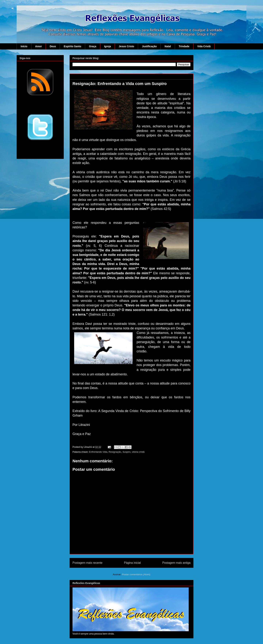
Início (24, 46)
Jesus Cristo (126, 46)
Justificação (149, 46)
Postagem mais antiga (176, 563)
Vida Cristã (204, 46)
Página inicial (132, 563)
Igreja (107, 46)
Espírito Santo (72, 46)
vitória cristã (138, 452)
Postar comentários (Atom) (136, 574)
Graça (93, 46)
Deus (53, 46)
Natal (168, 46)
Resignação (115, 452)
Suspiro (127, 452)
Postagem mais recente (87, 563)
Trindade (184, 46)
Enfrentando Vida (98, 452)
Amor (39, 46)
